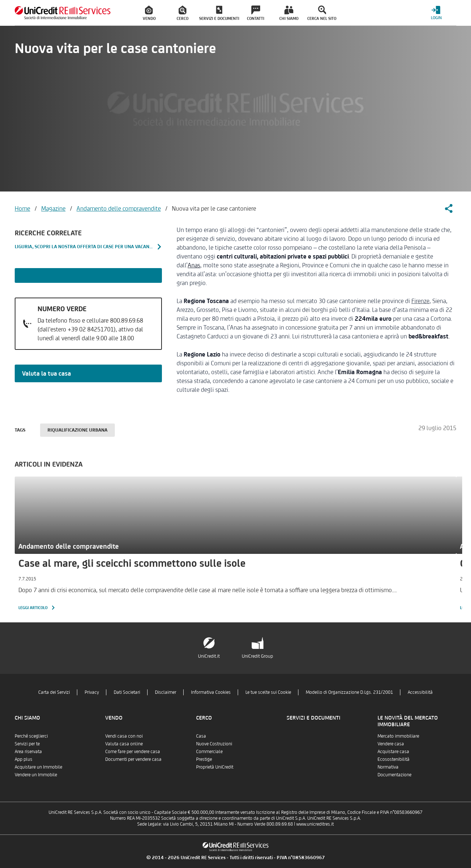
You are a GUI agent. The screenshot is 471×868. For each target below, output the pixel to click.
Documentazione (394, 775)
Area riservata (28, 751)
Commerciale (209, 751)
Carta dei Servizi (54, 692)
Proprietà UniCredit (215, 767)
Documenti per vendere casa (133, 759)
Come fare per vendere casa (133, 751)
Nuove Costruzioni (214, 744)
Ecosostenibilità (394, 759)
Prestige (204, 759)
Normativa (388, 767)
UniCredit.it (209, 656)
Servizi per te (27, 744)
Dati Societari (127, 692)
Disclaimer (166, 692)
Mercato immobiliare (398, 736)
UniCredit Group (257, 656)
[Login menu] (436, 13)
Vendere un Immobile (36, 775)
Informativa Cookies (211, 692)
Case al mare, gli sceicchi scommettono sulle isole (132, 563)
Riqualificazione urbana (77, 430)
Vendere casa (391, 744)
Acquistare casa (393, 751)
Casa (201, 736)
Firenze (420, 301)
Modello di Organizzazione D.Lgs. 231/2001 (349, 692)
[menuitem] (149, 13)
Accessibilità (420, 692)
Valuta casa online (124, 744)
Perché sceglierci (31, 736)
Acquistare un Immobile (38, 767)
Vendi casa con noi (124, 736)
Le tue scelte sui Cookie (268, 692)
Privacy (92, 692)
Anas (194, 265)
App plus (24, 759)
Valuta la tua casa (47, 373)
